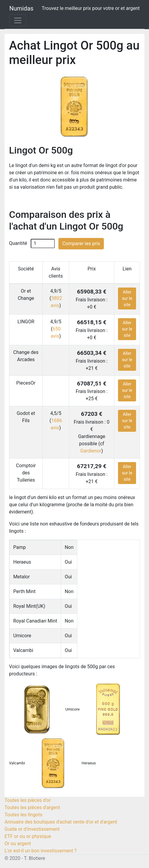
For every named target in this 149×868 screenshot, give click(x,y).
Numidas (21, 8)
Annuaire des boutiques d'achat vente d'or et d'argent (61, 822)
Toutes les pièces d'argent (32, 807)
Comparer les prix (81, 244)
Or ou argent (18, 844)
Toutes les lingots (23, 815)
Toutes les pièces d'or (28, 800)
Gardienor (91, 451)
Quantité (18, 243)
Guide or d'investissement (32, 829)
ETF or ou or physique (28, 836)
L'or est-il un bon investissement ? (41, 851)
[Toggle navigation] (18, 20)
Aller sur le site (127, 298)
